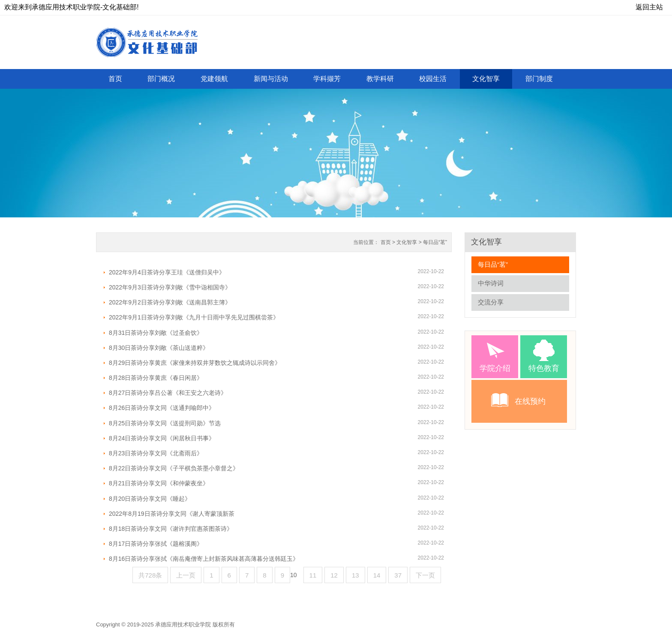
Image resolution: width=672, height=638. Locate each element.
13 (355, 575)
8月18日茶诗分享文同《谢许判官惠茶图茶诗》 (171, 529)
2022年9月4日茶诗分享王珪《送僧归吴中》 (167, 272)
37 (398, 575)
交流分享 (491, 302)
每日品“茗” (435, 242)
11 (313, 575)
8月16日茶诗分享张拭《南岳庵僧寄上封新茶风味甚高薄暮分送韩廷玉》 (204, 559)
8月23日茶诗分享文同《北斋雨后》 (156, 453)
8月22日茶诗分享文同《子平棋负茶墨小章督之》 (174, 468)
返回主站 (649, 7)
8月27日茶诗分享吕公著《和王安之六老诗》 (168, 393)
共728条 (150, 575)
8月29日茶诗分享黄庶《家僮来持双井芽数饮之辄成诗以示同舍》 (195, 363)
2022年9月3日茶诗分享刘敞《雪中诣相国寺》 (170, 287)
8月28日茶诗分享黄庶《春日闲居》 (156, 378)
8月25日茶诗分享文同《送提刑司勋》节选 (165, 423)
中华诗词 (491, 283)
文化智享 (407, 242)
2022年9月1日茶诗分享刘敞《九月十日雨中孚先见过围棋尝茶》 (194, 317)
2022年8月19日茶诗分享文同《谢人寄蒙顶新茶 (172, 514)
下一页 (425, 575)
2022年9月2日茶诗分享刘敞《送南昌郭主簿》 (170, 302)
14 (377, 575)
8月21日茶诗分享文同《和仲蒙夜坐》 (159, 483)
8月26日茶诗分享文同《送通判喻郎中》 (162, 408)
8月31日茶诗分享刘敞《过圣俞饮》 (156, 333)
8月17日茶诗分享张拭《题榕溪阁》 (156, 544)
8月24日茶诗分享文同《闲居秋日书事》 (162, 438)
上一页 (186, 575)
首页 (386, 242)
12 (334, 575)
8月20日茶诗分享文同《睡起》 (150, 499)
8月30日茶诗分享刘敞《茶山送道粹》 (159, 348)
